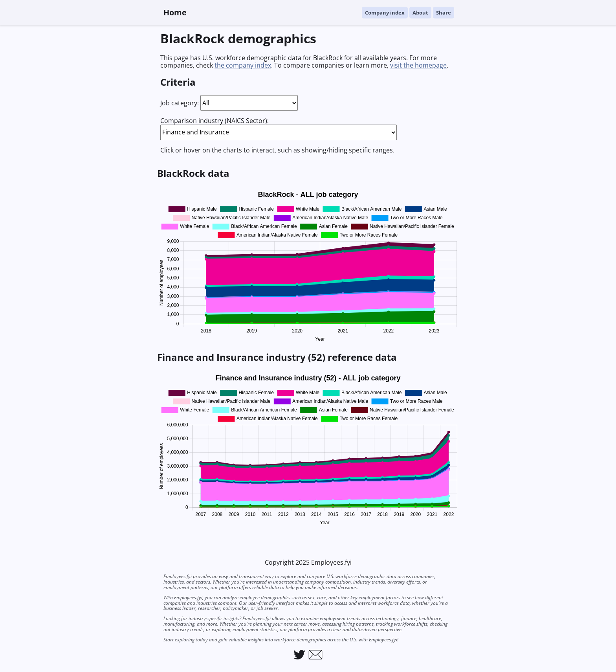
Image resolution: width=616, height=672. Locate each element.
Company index (385, 13)
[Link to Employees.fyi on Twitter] (299, 655)
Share (444, 13)
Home (175, 12)
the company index (243, 65)
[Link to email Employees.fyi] (315, 655)
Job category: (180, 103)
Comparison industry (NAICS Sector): (214, 121)
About (420, 13)
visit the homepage (418, 65)
